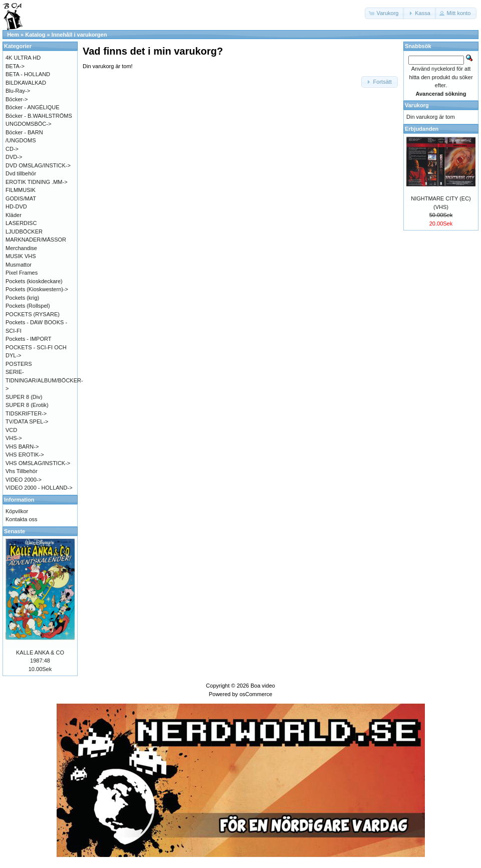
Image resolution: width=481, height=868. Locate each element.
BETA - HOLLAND (28, 74)
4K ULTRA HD (23, 58)
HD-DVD (16, 206)
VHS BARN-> (22, 447)
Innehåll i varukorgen (79, 35)
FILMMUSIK (21, 190)
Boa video (263, 686)
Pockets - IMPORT (28, 339)
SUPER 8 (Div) (24, 397)
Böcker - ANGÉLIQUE (33, 107)
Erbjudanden (422, 129)
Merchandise (21, 248)
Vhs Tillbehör (22, 471)
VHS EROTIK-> (25, 455)
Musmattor (19, 265)
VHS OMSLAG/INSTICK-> (38, 463)
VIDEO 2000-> (24, 480)
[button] (385, 13)
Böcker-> (17, 99)
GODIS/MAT (21, 198)
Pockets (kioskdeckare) (34, 281)
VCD (11, 430)
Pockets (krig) (22, 298)
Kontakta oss (22, 519)
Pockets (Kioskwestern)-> (37, 289)
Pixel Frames (22, 273)
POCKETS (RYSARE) (33, 314)
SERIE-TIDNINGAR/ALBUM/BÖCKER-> (44, 380)
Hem (13, 35)
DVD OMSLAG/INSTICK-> (38, 165)
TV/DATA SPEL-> (27, 421)
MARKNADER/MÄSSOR (36, 240)
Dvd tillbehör (21, 173)
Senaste (15, 531)
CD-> (12, 149)
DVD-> (14, 157)
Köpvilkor (17, 511)
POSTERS (19, 364)
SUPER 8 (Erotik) (27, 405)
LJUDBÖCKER (24, 232)
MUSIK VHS (21, 256)
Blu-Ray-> (18, 91)
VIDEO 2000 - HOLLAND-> (39, 488)
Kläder (14, 215)
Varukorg (417, 105)
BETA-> (15, 66)
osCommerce (256, 694)
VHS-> (14, 438)
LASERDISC (21, 223)
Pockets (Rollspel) (28, 306)
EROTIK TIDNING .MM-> (37, 182)
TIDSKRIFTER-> (26, 413)
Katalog (35, 35)
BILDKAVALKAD (26, 83)
